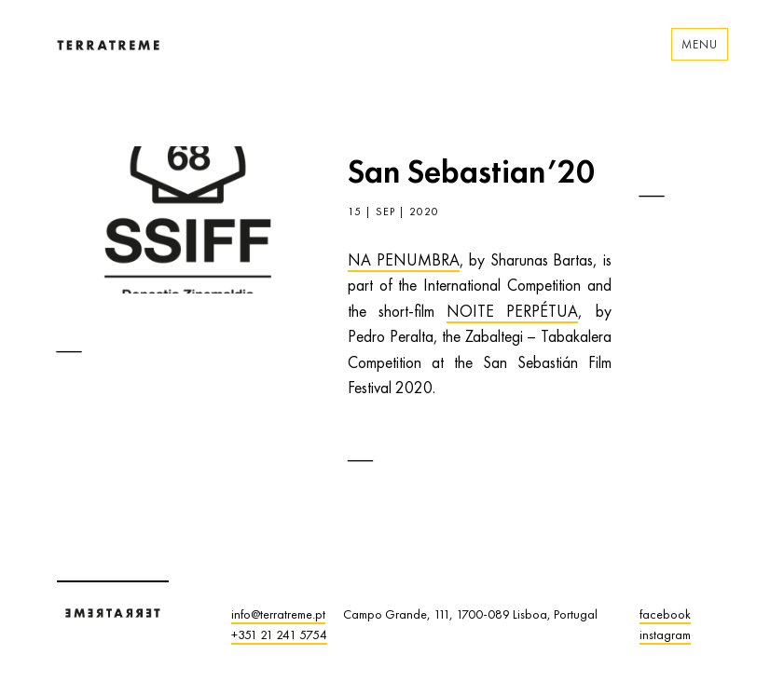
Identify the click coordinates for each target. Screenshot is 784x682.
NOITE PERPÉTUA (512, 311)
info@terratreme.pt (278, 614)
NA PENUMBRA (404, 260)
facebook (665, 614)
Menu (700, 44)
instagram (665, 634)
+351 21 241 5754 (279, 634)
